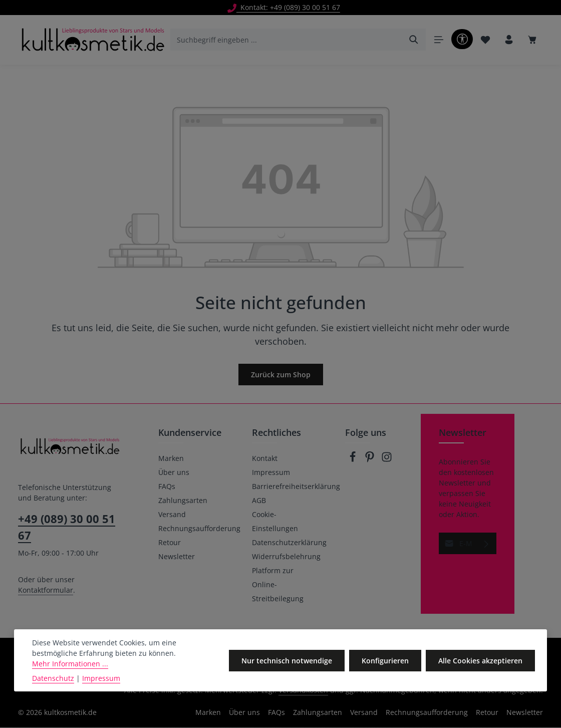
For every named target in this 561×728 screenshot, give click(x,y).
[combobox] (286, 40)
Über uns (174, 473)
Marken (171, 459)
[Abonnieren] (487, 544)
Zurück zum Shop (281, 375)
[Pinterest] (371, 460)
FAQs (167, 487)
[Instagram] (387, 460)
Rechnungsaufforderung (199, 529)
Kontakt (265, 459)
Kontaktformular (46, 590)
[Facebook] (354, 460)
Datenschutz (53, 678)
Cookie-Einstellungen (275, 522)
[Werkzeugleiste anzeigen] (462, 40)
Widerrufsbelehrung (286, 557)
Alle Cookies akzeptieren (480, 661)
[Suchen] (413, 40)
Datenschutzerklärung (289, 543)
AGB (259, 501)
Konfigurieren (386, 661)
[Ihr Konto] (509, 40)
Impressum (271, 473)
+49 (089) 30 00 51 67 (67, 527)
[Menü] (438, 40)
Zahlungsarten (183, 501)
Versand (172, 515)
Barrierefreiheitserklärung (296, 487)
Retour (170, 543)
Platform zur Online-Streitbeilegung (278, 585)
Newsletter (177, 557)
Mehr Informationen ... (70, 664)
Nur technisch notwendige (288, 661)
